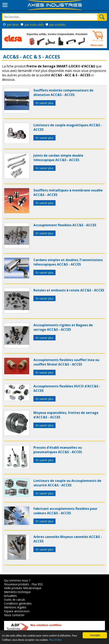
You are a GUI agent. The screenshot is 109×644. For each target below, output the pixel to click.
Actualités (10, 596)
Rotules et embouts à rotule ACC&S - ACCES (69, 290)
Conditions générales (18, 603)
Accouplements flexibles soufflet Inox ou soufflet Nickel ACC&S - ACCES (66, 362)
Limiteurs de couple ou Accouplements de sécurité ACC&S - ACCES (67, 483)
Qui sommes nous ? (17, 580)
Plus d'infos (55, 640)
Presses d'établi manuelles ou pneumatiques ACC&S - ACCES (58, 450)
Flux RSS (37, 584)
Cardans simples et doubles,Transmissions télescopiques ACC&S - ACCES (68, 262)
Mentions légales (15, 607)
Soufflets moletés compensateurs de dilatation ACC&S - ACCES (63, 92)
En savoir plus (44, 103)
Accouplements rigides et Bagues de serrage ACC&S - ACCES (63, 327)
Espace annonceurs (17, 611)
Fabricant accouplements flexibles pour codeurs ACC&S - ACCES (65, 511)
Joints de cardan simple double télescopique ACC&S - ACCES (58, 158)
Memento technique (17, 592)
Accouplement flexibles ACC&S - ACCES (65, 225)
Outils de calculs (15, 600)
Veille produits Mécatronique (23, 588)
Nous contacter (14, 615)
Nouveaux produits (17, 584)
